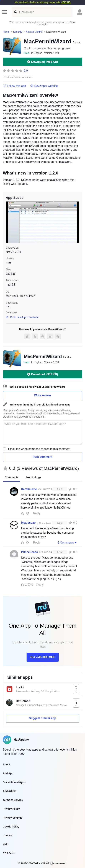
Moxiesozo (28, 523)
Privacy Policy (11, 809)
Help (6, 844)
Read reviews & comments (18, 77)
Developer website (44, 86)
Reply (37, 513)
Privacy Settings (13, 818)
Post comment (42, 457)
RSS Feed (9, 853)
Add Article (9, 791)
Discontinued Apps (14, 782)
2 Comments (67, 542)
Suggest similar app (42, 718)
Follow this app (14, 86)
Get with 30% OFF (42, 657)
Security (18, 32)
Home (6, 32)
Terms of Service (13, 800)
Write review (43, 395)
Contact (7, 835)
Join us (66, 2)
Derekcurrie (29, 489)
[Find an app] (15, 12)
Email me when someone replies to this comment (39, 449)
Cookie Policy (11, 827)
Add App (8, 773)
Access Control (34, 32)
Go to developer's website (22, 317)
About (6, 764)
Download (42, 62)
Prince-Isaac (29, 552)
